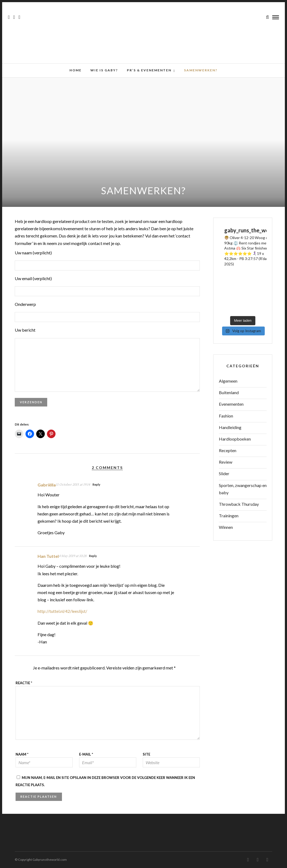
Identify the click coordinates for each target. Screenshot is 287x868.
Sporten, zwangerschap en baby (243, 489)
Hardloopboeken (235, 439)
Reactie (24, 683)
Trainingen (229, 516)
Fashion (226, 416)
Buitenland (229, 392)
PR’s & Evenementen (149, 70)
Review (226, 462)
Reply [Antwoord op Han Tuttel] (93, 556)
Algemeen (228, 381)
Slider (224, 473)
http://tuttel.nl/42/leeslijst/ (62, 611)
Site (146, 754)
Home (76, 70)
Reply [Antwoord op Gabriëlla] (96, 484)
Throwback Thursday (239, 504)
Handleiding (230, 427)
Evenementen (231, 404)
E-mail (86, 754)
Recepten (228, 450)
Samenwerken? (201, 70)
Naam (22, 754)
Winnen (226, 527)
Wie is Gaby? (104, 70)
